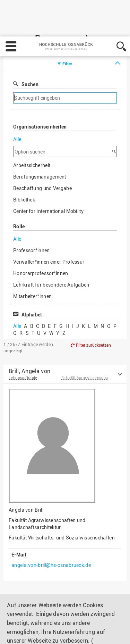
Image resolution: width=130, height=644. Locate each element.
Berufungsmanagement (40, 149)
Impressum (21, 613)
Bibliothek (24, 172)
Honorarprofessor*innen (41, 246)
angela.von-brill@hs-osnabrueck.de (51, 538)
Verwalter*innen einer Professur (49, 234)
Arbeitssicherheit (32, 138)
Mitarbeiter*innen (32, 269)
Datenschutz (57, 613)
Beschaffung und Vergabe (42, 161)
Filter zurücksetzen (93, 317)
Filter (67, 36)
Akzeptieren (98, 632)
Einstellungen (23, 632)
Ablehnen (62, 632)
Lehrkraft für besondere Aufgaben (51, 257)
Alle (17, 112)
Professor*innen (32, 223)
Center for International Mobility (48, 184)
